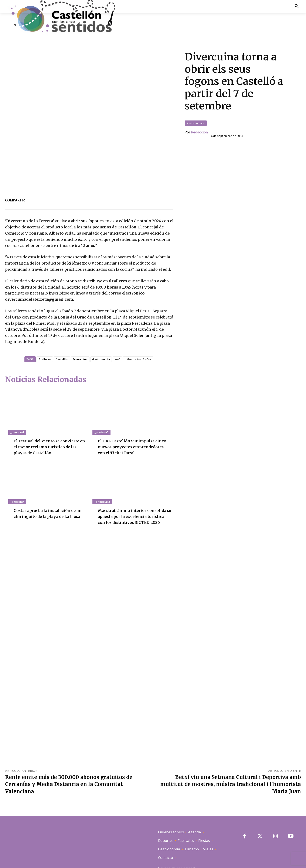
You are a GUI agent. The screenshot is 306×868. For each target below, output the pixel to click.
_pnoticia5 (101, 383)
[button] (297, 6)
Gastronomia (196, 99)
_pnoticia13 (102, 459)
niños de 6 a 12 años (138, 310)
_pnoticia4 (17, 459)
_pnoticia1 (17, 383)
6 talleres (45, 310)
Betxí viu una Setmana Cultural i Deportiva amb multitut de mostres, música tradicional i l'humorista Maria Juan (231, 735)
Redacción (199, 108)
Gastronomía (101, 310)
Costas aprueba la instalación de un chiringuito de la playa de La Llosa (48, 473)
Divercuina (80, 310)
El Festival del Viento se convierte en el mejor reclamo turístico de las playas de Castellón (50, 398)
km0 (117, 310)
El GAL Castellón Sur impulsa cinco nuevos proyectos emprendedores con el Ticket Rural (112, 837)
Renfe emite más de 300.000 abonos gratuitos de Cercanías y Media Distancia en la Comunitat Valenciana (69, 735)
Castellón (62, 310)
